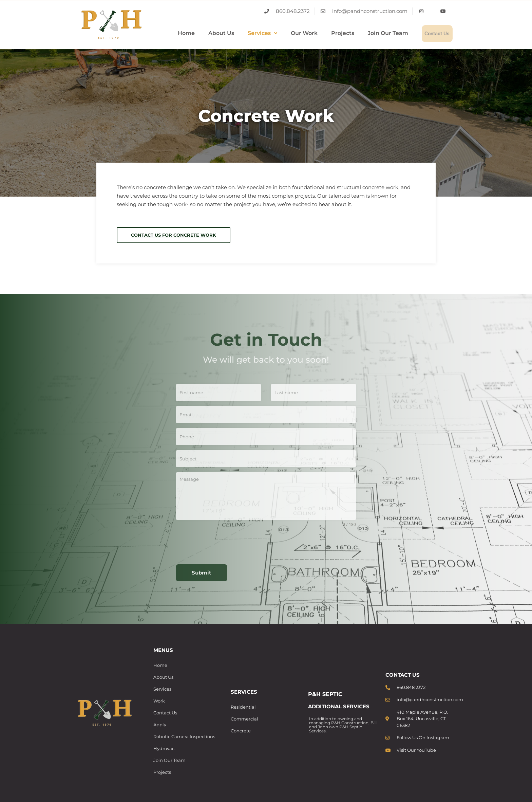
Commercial (244, 719)
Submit (202, 573)
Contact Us (431, 33)
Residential (243, 707)
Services (250, 33)
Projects (330, 33)
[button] (250, 34)
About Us (209, 33)
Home (174, 33)
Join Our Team (376, 33)
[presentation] (266, 546)
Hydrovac (164, 748)
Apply (160, 725)
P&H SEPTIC (325, 694)
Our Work (292, 33)
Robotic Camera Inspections (184, 736)
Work (159, 701)
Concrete (241, 731)
